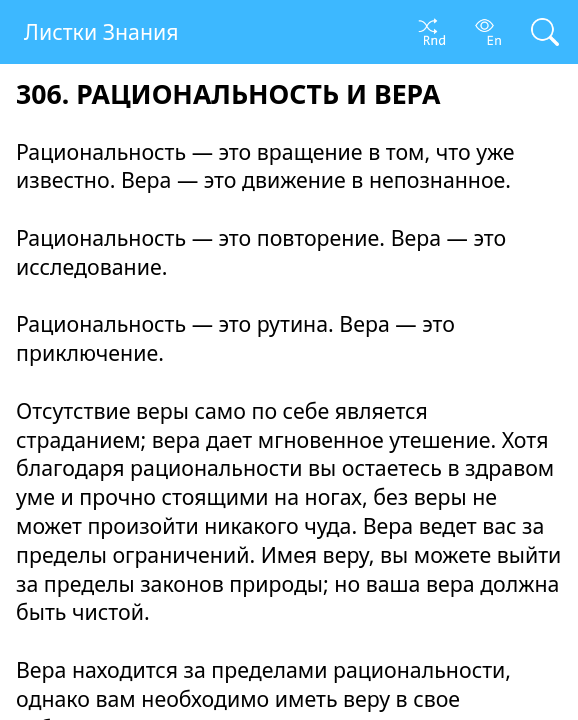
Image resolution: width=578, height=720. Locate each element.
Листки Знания (101, 31)
